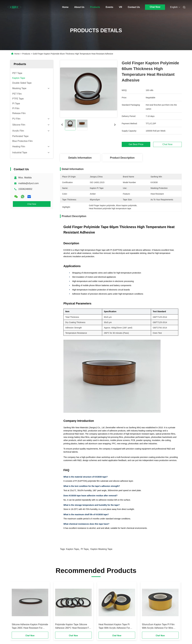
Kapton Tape (73, 549)
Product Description (122, 158)
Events (109, 7)
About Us (79, 7)
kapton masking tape (101, 549)
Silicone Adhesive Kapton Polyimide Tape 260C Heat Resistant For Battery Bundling (30, 626)
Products (95, 7)
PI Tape (85, 549)
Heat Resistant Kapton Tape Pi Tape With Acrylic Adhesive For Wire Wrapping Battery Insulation (115, 626)
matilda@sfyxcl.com (28, 183)
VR (120, 7)
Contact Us (134, 7)
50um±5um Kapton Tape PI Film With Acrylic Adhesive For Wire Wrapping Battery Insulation (158, 626)
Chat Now (155, 7)
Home (65, 7)
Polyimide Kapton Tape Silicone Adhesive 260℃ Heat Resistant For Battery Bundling (73, 626)
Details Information (80, 158)
